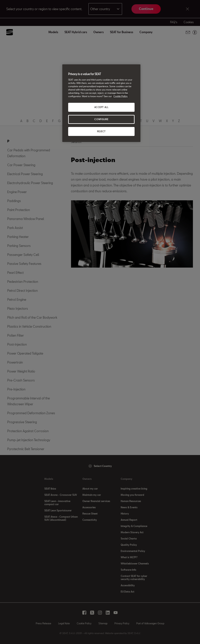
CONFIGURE (101, 119)
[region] (101, 103)
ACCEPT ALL (101, 107)
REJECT (101, 131)
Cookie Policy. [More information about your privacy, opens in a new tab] (121, 96)
